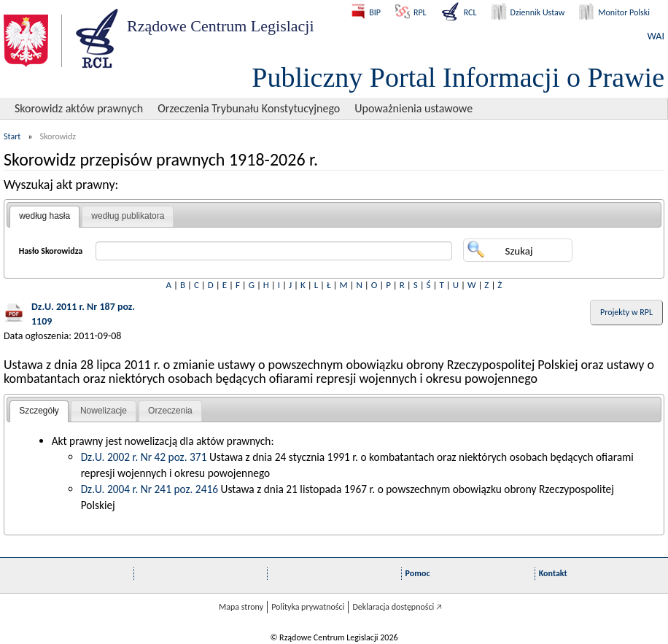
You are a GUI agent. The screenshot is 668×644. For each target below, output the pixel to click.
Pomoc (418, 573)
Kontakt (553, 573)
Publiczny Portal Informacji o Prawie (458, 77)
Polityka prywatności (308, 607)
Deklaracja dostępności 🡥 (397, 607)
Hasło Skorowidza (51, 251)
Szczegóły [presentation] (39, 411)
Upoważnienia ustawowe (413, 108)
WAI (656, 36)
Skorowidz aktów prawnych (79, 108)
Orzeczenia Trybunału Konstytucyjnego (249, 108)
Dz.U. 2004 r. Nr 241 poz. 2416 (149, 489)
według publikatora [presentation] (128, 216)
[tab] (44, 217)
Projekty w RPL (626, 312)
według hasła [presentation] (44, 216)
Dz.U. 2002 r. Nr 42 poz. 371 (144, 457)
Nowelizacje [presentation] (104, 411)
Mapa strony (241, 607)
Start (12, 136)
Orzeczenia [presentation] (170, 411)
